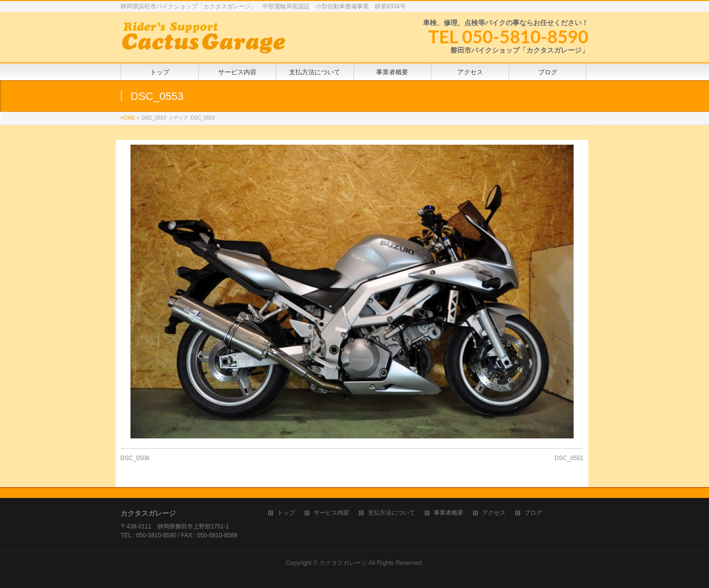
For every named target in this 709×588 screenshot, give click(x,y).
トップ (286, 513)
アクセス (494, 513)
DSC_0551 (569, 458)
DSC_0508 (135, 458)
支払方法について (391, 513)
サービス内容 (331, 513)
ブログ (533, 513)
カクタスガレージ (343, 563)
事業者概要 (449, 513)
